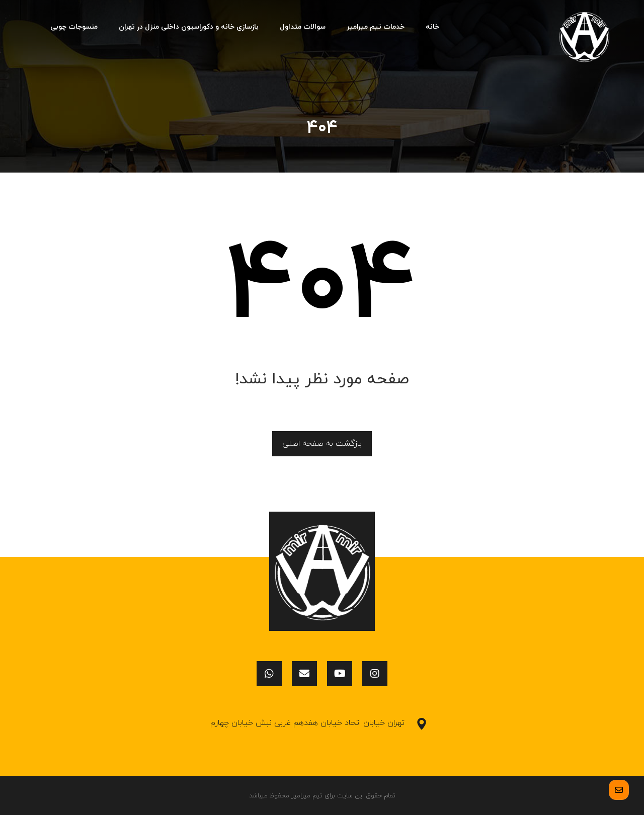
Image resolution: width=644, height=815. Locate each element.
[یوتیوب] (340, 674)
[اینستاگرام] (375, 674)
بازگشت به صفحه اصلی (322, 444)
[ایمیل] (304, 674)
